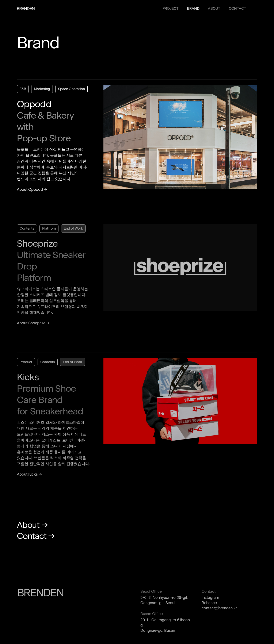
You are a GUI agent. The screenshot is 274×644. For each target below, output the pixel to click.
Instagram (210, 598)
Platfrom (49, 228)
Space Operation (71, 89)
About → (32, 525)
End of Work (73, 228)
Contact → (36, 536)
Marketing (42, 89)
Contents (27, 228)
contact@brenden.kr (219, 608)
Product (26, 362)
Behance (209, 603)
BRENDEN (26, 8)
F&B (23, 89)
